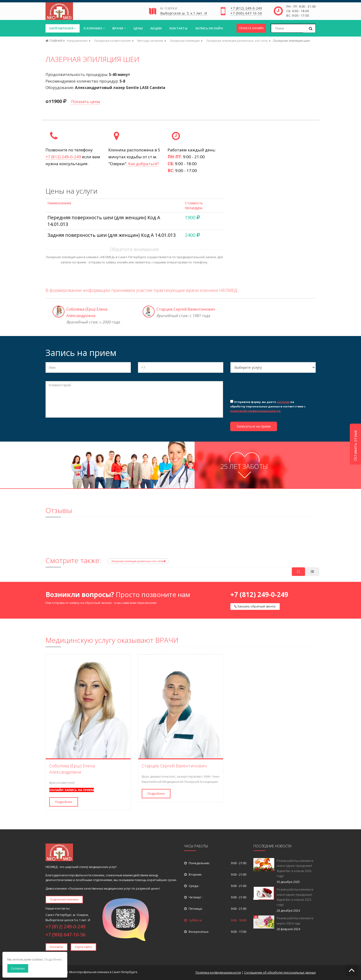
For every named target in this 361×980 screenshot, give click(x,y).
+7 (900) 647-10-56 (246, 14)
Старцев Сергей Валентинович (186, 309)
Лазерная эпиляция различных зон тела (138, 561)
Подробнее (64, 802)
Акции (156, 28)
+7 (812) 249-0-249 (246, 9)
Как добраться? (144, 164)
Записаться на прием (254, 426)
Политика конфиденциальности (218, 973)
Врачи (119, 28)
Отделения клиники (64, 899)
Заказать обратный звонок (255, 606)
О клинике (94, 28)
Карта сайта (83, 947)
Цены (138, 28)
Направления (63, 28)
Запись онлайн (209, 28)
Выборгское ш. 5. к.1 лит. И (184, 14)
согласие (283, 402)
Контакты (178, 28)
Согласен (18, 968)
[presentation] (266, 390)
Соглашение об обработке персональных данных (280, 973)
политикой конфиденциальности (255, 411)
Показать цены (86, 102)
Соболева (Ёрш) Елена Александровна (72, 769)
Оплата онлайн (251, 28)
